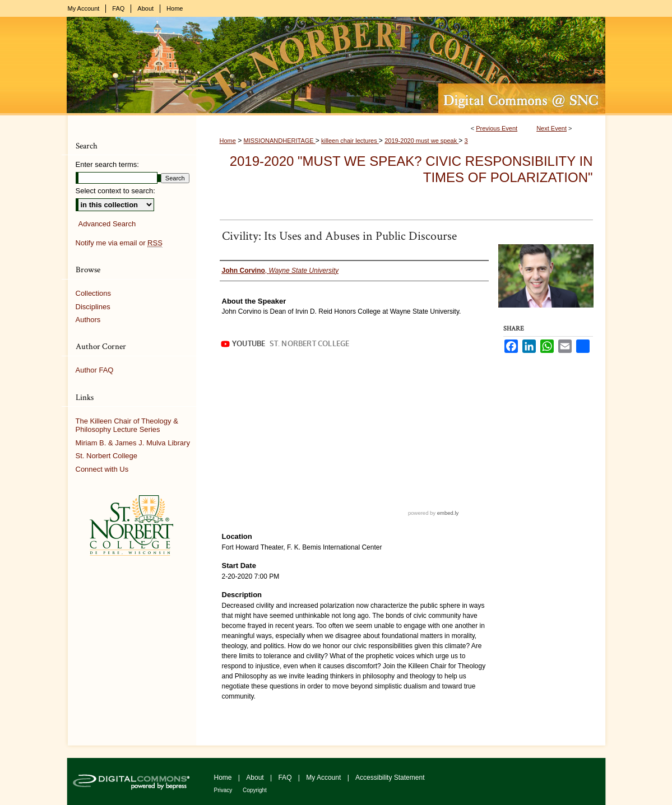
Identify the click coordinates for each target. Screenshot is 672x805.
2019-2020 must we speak (421, 141)
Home (228, 141)
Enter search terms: (107, 164)
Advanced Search (107, 224)
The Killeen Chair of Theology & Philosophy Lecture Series (127, 425)
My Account (324, 778)
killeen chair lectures (350, 141)
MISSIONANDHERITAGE (280, 141)
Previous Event (497, 128)
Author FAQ (95, 370)
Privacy (224, 790)
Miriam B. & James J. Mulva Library (133, 443)
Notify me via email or (119, 243)
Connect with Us (102, 469)
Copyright (255, 790)
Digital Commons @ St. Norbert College (336, 66)
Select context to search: (115, 191)
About (256, 778)
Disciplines (93, 307)
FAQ (286, 778)
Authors (88, 320)
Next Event (551, 128)
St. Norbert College (107, 456)
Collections (94, 293)
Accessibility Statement (390, 778)
